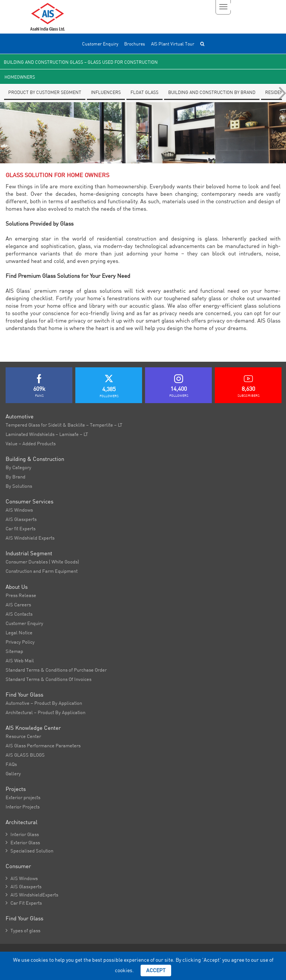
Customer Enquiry (100, 44)
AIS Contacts (19, 614)
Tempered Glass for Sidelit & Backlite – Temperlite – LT (64, 425)
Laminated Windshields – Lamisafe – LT (47, 434)
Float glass (144, 92)
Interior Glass (22, 834)
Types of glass (23, 930)
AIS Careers (18, 604)
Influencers (106, 92)
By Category (18, 467)
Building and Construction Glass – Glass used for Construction (81, 62)
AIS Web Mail (20, 660)
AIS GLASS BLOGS (25, 755)
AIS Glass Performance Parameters (43, 745)
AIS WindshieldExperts (32, 895)
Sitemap (14, 651)
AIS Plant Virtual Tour (173, 44)
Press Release (21, 595)
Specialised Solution (29, 851)
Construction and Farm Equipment (42, 571)
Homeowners (20, 77)
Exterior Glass (23, 842)
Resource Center (23, 736)
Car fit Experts (21, 528)
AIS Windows (19, 510)
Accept (156, 970)
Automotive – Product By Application (44, 703)
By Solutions (19, 486)
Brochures (135, 44)
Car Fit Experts (24, 903)
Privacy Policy (20, 642)
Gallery (13, 773)
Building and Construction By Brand (212, 92)
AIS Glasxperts (21, 519)
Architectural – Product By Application (45, 712)
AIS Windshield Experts (30, 538)
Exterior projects (23, 797)
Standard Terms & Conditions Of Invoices (48, 679)
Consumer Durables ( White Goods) (42, 562)
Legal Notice (19, 632)
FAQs (11, 764)
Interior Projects (23, 807)
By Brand (15, 477)
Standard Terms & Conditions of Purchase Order (56, 670)
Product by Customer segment (45, 92)
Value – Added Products (31, 443)
